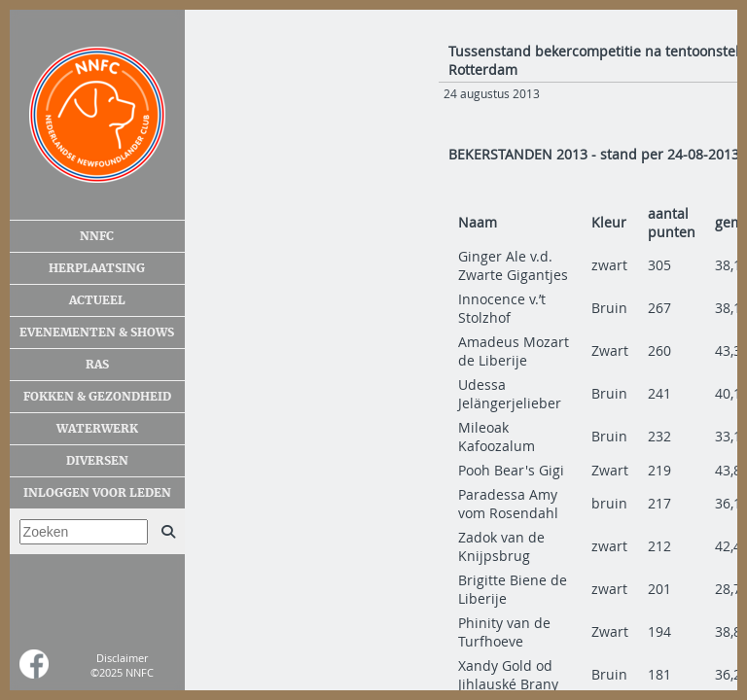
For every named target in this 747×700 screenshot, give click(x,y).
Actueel (97, 300)
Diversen (97, 461)
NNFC (97, 236)
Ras (97, 365)
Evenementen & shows (97, 332)
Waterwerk (97, 429)
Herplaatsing (97, 268)
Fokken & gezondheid (97, 397)
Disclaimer (122, 658)
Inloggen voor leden (97, 493)
